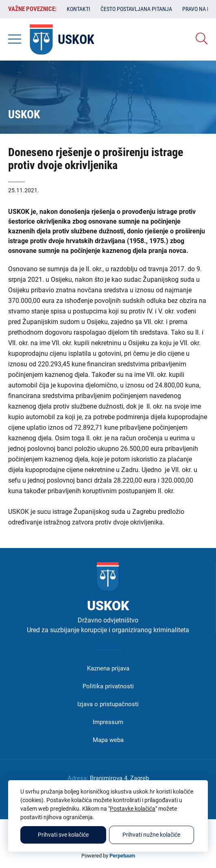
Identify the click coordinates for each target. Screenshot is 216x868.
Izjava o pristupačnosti (108, 704)
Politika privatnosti (108, 686)
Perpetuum (122, 856)
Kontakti (79, 9)
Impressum (108, 722)
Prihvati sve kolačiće (63, 835)
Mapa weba (108, 740)
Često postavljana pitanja (136, 9)
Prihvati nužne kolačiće (151, 835)
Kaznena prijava (108, 668)
